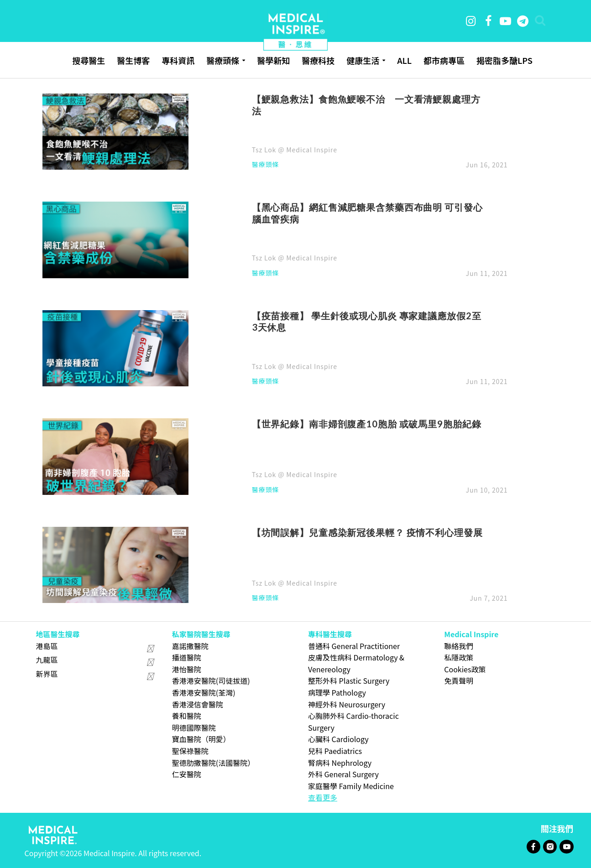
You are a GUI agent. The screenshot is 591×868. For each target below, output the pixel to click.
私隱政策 (459, 657)
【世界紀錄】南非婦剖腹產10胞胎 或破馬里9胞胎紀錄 (367, 424)
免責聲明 (459, 681)
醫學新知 (273, 60)
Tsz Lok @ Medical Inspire (295, 150)
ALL (404, 60)
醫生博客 (133, 60)
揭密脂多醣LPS (505, 60)
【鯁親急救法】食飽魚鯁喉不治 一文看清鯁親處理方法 (366, 105)
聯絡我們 (459, 646)
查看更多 (323, 797)
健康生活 (363, 60)
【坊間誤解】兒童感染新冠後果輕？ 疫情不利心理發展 (367, 532)
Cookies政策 (465, 669)
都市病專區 (444, 60)
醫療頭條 (223, 60)
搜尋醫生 (89, 60)
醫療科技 (318, 60)
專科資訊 (178, 60)
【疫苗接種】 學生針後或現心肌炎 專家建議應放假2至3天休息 (367, 322)
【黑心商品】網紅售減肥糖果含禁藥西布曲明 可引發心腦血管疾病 (367, 213)
